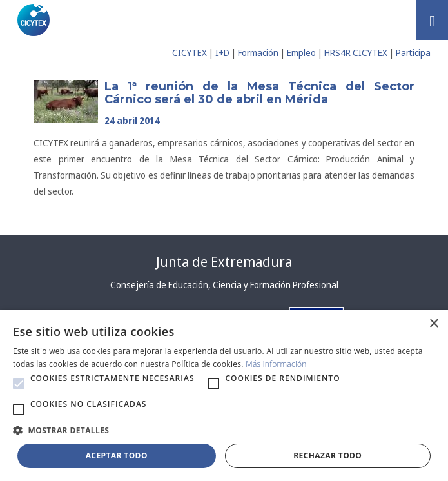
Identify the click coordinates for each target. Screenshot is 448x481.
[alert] (224, 396)
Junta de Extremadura (224, 262)
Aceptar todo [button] (117, 456)
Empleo (301, 53)
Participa (413, 53)
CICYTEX (190, 53)
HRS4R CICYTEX (356, 53)
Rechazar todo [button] (327, 456)
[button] (19, 384)
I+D (222, 53)
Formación (258, 53)
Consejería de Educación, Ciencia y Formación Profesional (224, 285)
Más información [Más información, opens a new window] (276, 364)
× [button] (433, 324)
